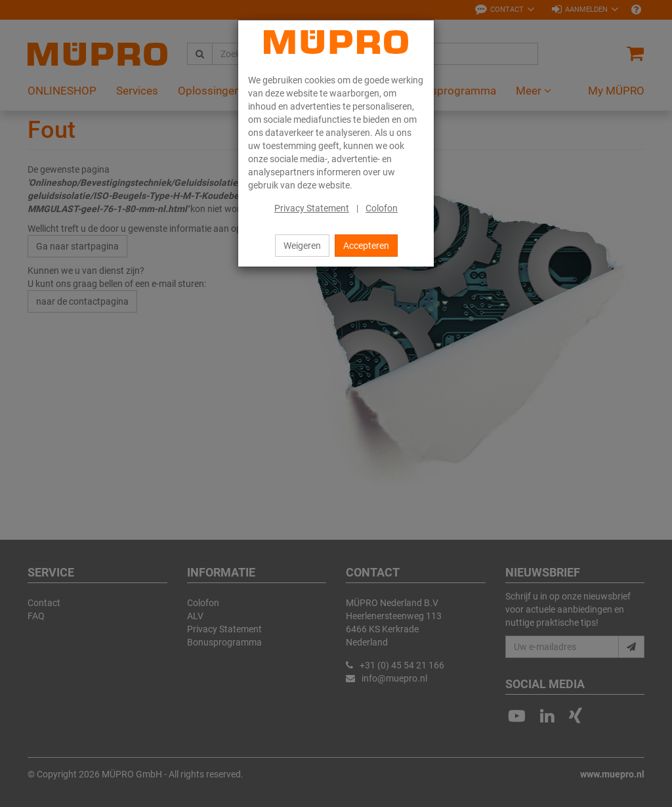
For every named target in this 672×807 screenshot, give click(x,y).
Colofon (382, 208)
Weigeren (302, 246)
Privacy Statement (312, 208)
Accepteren (366, 246)
